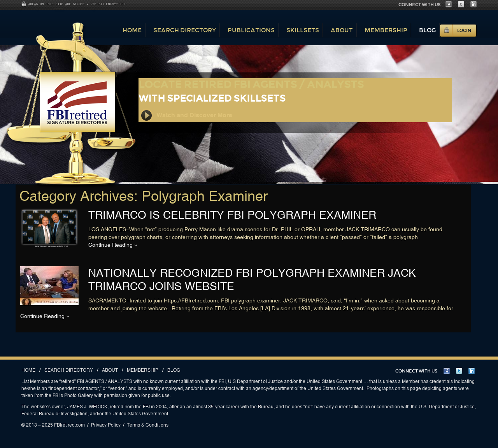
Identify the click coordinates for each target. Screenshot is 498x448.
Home (132, 30)
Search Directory (185, 30)
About (342, 30)
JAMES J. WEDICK (87, 407)
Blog (427, 30)
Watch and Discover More (186, 115)
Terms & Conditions (148, 425)
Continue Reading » (113, 245)
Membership (386, 30)
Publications (251, 30)
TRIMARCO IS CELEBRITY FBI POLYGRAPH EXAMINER (232, 215)
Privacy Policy (106, 425)
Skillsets (303, 30)
